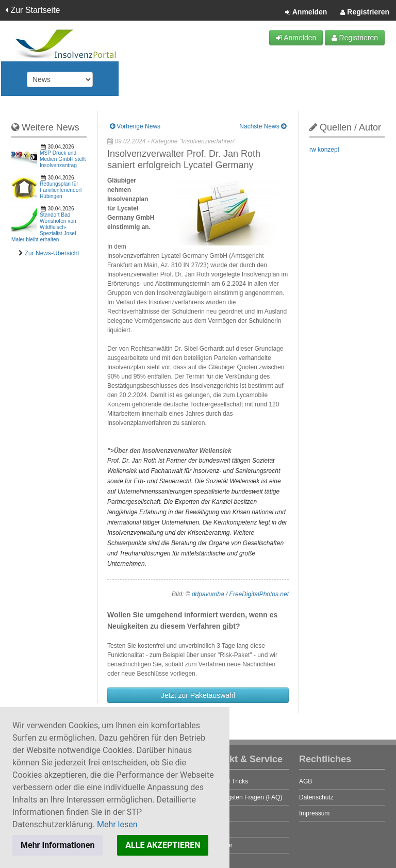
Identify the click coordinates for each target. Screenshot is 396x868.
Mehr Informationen (57, 845)
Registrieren (365, 12)
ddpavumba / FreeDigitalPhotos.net (240, 594)
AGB (306, 781)
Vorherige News (135, 126)
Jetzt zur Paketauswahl (198, 695)
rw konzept (324, 150)
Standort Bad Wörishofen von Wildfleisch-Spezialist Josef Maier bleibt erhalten (44, 227)
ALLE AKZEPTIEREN (163, 845)
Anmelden (306, 12)
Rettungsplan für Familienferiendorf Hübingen (61, 190)
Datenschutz (316, 797)
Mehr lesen (117, 824)
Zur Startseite (32, 10)
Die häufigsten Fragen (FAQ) (243, 797)
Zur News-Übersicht (52, 253)
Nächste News (263, 126)
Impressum (314, 813)
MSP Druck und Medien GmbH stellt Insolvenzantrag (63, 159)
